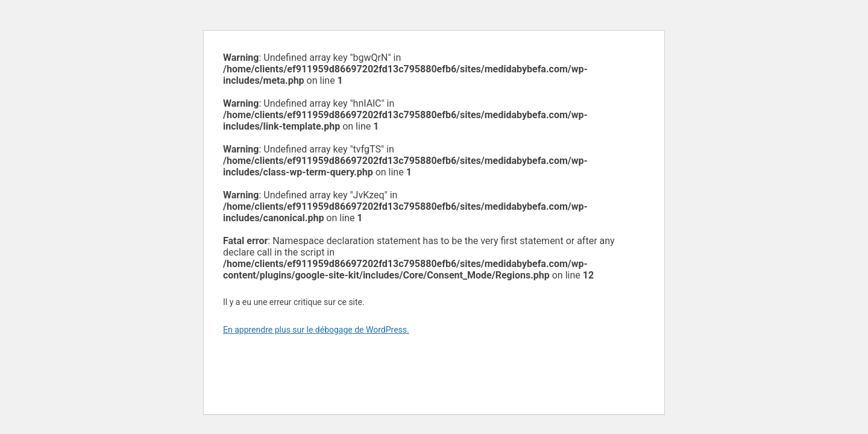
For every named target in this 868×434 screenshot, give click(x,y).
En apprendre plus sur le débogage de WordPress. (316, 330)
